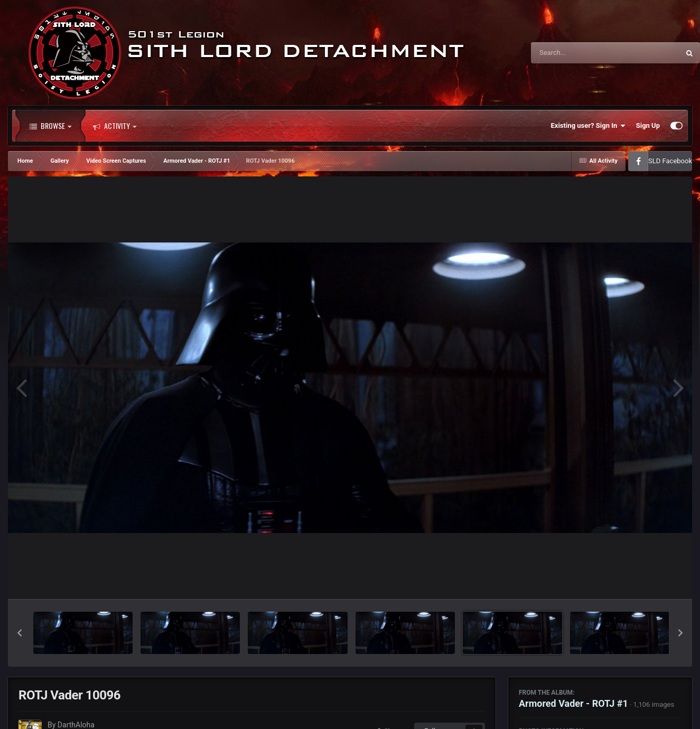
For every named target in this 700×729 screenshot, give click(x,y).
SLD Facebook (670, 161)
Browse (50, 126)
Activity (115, 126)
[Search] (578, 53)
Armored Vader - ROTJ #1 (573, 703)
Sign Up (648, 125)
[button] (20, 633)
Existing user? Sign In (588, 126)
